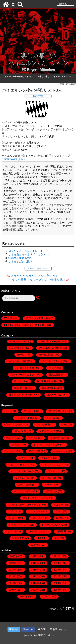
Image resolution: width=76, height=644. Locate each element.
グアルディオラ (47, 431)
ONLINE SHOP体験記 (50, 348)
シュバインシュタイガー (47, 445)
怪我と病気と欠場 (46, 381)
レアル (60, 518)
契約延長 (61, 531)
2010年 (35, 583)
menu (63, 4)
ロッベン (10, 531)
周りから (19, 381)
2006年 (57, 590)
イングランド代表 (25, 418)
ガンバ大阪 (20, 431)
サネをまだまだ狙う (20, 261)
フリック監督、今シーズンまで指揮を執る (37, 280)
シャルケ (16, 445)
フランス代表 (25, 485)
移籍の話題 (38, 96)
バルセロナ (53, 471)
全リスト (12, 318)
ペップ (52, 368)
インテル (51, 418)
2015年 (57, 570)
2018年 (57, 563)
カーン (65, 424)
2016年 (35, 570)
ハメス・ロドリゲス (53, 465)
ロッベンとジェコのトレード (26, 251)
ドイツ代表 (34, 451)
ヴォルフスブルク (14, 424)
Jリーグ (8, 411)
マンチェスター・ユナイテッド (25, 505)
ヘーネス (49, 485)
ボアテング (51, 491)
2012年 (57, 576)
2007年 (35, 590)
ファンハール (22, 478)
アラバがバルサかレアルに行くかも (35, 276)
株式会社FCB (21, 388)
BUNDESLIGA (17, 341)
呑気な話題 (55, 375)
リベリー (13, 518)
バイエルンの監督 (25, 368)
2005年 (24, 596)
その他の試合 (46, 354)
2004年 (46, 596)
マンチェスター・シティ (38, 268)
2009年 (57, 583)
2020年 (12, 563)
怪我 (57, 538)
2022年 (35, 556)
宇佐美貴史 (18, 538)
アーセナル (30, 411)
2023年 (14, 556)
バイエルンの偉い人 (52, 361)
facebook (28, 629)
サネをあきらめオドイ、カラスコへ (30, 254)
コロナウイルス (58, 438)
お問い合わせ (58, 629)
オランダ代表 (43, 424)
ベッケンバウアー (23, 491)
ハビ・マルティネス (19, 465)
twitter (14, 629)
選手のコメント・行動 (21, 395)
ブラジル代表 (49, 478)
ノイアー (23, 458)
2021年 (56, 556)
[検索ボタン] (38, 298)
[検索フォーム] (19, 298)
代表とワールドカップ (22, 375)
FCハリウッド (17, 348)
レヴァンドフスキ (51, 525)
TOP (42, 629)
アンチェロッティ (58, 411)
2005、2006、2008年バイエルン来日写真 (29, 325)
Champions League (50, 341)
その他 (21, 354)
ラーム (59, 511)
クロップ (11, 438)
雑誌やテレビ (54, 395)
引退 (39, 538)
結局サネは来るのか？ (22, 258)
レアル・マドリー (19, 525)
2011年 (12, 583)
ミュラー (58, 505)
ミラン (12, 511)
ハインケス (47, 458)
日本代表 (36, 545)
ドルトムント (60, 451)
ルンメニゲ (37, 518)
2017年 (12, 570)
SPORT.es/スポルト (14, 159)
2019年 (35, 563)
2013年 (35, 576)
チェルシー (10, 451)
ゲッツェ (33, 438)
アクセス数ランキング (41, 318)
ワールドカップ (37, 531)
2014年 (12, 576)
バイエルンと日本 (17, 361)
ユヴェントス (36, 511)
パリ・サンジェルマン (23, 471)
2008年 (12, 590)
